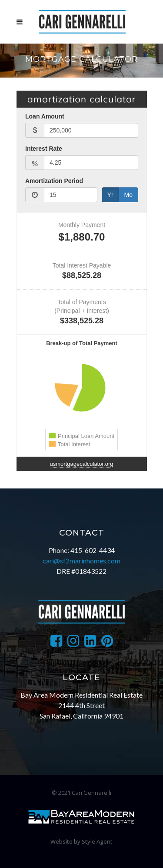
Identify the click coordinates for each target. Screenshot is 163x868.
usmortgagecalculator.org (82, 464)
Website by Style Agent (81, 841)
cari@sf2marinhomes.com (81, 561)
